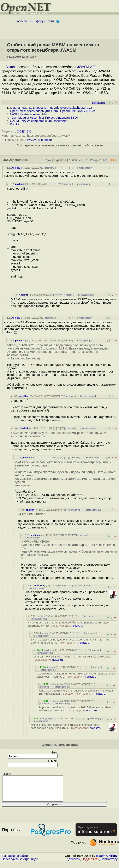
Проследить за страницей (20, 864)
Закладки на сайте (15, 861)
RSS (113, 160)
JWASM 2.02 (87, 67)
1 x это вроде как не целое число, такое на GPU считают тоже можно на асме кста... (70, 641)
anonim (30, 510)
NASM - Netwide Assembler (29, 114)
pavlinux (20, 184)
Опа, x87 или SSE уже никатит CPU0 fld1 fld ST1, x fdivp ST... (73, 658)
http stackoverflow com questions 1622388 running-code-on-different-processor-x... (76, 709)
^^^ (59, 184)
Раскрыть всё (99, 160)
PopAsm (16, 124)
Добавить (73, 864)
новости (21, 21)
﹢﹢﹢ (59, 168)
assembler (45, 140)
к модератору (85, 168)
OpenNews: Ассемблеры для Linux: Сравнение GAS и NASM (53, 111)
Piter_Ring (40, 586)
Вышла (11, 67)
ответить (49, 168)
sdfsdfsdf (24, 396)
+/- (86, 160)
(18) (25, 160)
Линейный (75, 160)
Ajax (49, 160)
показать (77, 626)
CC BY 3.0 (24, 131)
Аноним (16, 168)
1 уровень (60, 160)
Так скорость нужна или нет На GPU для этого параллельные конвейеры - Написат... (76, 675)
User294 (23, 428)
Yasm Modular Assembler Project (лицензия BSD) (44, 118)
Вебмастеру (109, 864)
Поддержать (90, 864)
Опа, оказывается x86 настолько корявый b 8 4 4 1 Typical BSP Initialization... (76, 692)
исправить (99, 103)
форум (41, 21)
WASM (32, 140)
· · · (67, 168)
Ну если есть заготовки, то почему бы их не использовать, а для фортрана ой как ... (69, 624)
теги (51, 21)
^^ (55, 184)
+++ (31, 21)
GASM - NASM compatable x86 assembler (39, 121)
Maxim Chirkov (107, 861)
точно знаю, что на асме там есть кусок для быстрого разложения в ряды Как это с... (66, 726)
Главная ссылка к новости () (51, 108)
